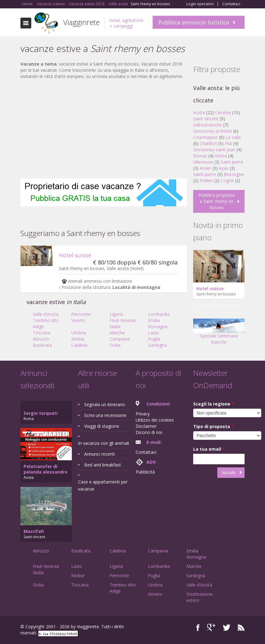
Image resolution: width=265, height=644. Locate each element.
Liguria (116, 314)
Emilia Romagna (158, 323)
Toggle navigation (26, 23)
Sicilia (115, 345)
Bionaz (200, 156)
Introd (221, 156)
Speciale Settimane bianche (219, 334)
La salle (233, 137)
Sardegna (157, 345)
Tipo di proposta (213, 426)
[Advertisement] (104, 129)
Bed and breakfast (103, 465)
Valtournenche (208, 125)
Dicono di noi (149, 432)
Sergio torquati (41, 413)
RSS (241, 627)
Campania (120, 339)
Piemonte (81, 314)
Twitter (227, 627)
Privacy (143, 414)
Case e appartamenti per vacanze (103, 485)
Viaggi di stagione (102, 426)
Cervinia (223, 112)
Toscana (41, 333)
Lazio (153, 333)
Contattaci (231, 4)
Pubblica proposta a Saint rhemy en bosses (217, 201)
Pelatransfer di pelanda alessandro (46, 469)
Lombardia (159, 314)
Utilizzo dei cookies (155, 420)
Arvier (205, 168)
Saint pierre (232, 162)
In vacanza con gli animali (104, 443)
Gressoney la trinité (213, 131)
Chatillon (208, 143)
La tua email (209, 449)
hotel (115, 20)
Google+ (211, 627)
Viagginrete (81, 22)
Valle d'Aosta (46, 314)
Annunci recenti (100, 454)
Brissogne (234, 174)
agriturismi (133, 20)
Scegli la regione (214, 404)
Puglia (154, 339)
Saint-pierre (205, 174)
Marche (117, 333)
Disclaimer (146, 426)
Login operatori (200, 4)
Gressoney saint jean (214, 150)
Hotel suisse (75, 255)
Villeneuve (203, 162)
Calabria (79, 345)
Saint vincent (206, 119)
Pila (228, 143)
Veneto (78, 320)
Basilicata (42, 345)
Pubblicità (145, 472)
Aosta (199, 112)
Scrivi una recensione (105, 415)
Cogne (227, 180)
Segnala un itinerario (105, 404)
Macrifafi (34, 531)
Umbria (78, 333)
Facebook (198, 627)
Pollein (206, 180)
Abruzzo (41, 339)
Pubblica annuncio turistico (194, 22)
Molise (78, 339)
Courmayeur (206, 137)
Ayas (224, 168)
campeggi (123, 26)
